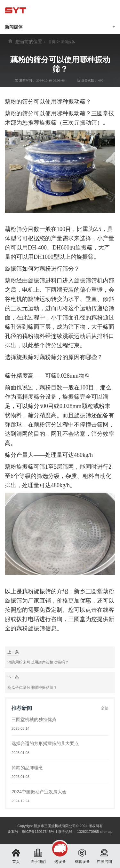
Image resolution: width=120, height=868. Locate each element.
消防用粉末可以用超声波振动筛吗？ (38, 662)
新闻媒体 (68, 42)
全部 (105, 708)
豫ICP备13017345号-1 (40, 832)
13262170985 (88, 832)
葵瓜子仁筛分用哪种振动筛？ (32, 687)
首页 (52, 42)
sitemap (106, 832)
